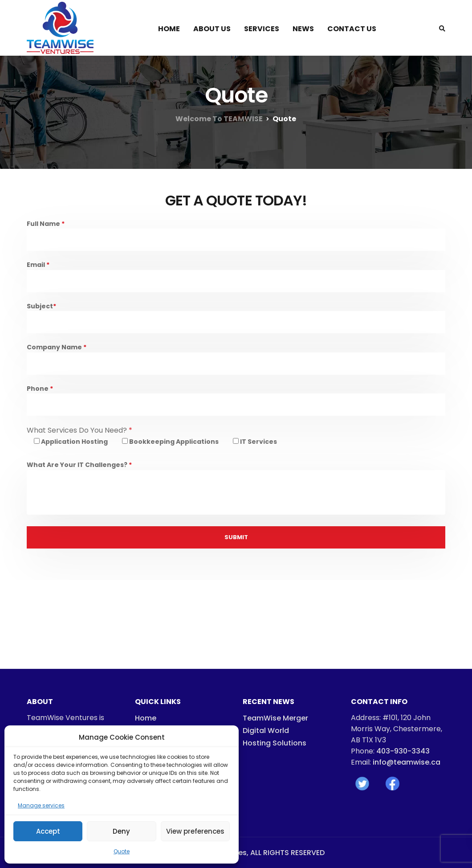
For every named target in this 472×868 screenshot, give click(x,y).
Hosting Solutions (275, 743)
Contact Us (352, 29)
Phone (236, 402)
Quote (122, 851)
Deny (121, 831)
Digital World (266, 731)
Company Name (236, 361)
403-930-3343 (403, 751)
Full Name (236, 237)
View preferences (195, 831)
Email (236, 278)
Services (262, 29)
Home (169, 29)
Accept (48, 831)
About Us (212, 29)
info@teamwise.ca (407, 762)
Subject (236, 320)
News (303, 29)
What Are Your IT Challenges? (236, 489)
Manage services (41, 805)
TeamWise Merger (275, 718)
